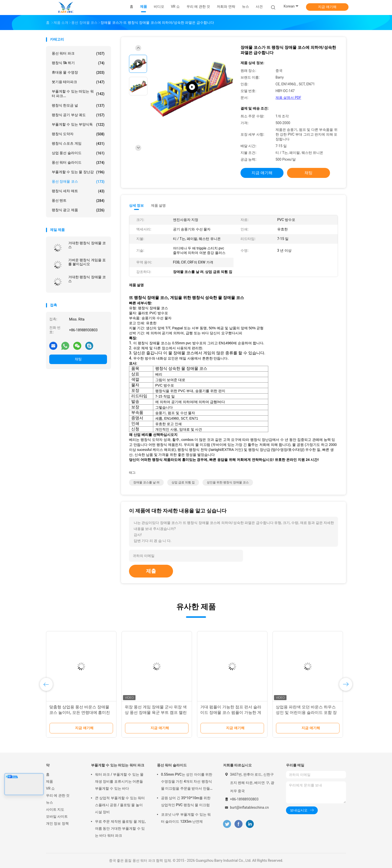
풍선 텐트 (78, 201)
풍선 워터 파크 (78, 54)
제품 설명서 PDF (288, 98)
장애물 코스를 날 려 (146, 482)
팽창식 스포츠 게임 (78, 144)
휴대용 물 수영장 (78, 73)
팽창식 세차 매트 (78, 191)
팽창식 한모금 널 (78, 106)
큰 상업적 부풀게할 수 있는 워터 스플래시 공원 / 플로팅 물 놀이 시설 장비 (120, 805)
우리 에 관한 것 (58, 795)
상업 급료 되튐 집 (183, 482)
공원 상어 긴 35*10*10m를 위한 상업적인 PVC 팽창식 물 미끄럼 (186, 801)
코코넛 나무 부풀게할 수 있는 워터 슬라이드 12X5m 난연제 (186, 818)
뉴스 (49, 802)
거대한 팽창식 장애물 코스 (87, 245)
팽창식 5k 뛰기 (78, 63)
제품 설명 (158, 205)
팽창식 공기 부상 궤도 (78, 115)
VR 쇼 (50, 788)
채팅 (78, 359)
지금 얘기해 (327, 7)
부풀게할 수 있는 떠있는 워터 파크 (118, 765)
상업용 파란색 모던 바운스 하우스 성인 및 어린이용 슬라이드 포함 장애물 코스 (306, 712)
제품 (49, 781)
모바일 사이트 (57, 816)
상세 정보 (136, 205)
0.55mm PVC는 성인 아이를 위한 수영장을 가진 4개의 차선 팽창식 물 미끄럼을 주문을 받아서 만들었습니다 (187, 782)
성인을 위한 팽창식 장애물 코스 (228, 482)
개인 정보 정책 (57, 823)
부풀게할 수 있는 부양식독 (78, 125)
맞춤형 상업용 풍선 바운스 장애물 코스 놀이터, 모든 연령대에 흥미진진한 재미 (80, 712)
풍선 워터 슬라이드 (78, 163)
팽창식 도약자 (78, 134)
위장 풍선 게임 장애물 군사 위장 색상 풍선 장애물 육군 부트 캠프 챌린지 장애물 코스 (156, 712)
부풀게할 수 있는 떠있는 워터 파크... (78, 94)
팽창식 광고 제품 (78, 210)
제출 (151, 571)
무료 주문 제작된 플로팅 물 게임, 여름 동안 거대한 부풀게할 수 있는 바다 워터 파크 (120, 828)
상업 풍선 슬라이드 (78, 153)
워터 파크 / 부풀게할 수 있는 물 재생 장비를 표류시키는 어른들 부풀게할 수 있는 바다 (119, 781)
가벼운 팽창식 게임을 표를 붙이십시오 (87, 262)
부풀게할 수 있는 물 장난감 (78, 172)
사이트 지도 (55, 809)
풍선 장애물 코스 (78, 182)
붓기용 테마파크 (78, 82)
